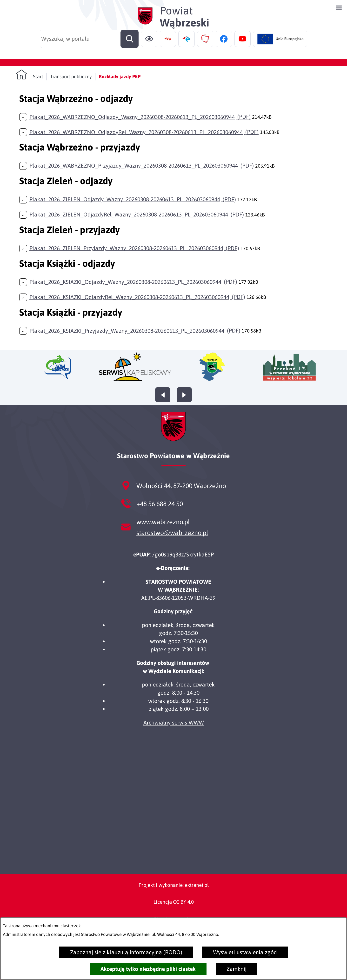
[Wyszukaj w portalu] (89, 39)
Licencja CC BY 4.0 (174, 902)
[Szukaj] (130, 39)
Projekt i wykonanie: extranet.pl (174, 885)
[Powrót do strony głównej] (29, 75)
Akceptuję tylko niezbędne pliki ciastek (148, 969)
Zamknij (237, 969)
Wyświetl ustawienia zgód (245, 952)
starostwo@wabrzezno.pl (172, 533)
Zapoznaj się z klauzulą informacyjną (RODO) (126, 952)
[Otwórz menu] (339, 8)
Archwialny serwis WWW (174, 723)
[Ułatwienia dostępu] (149, 39)
